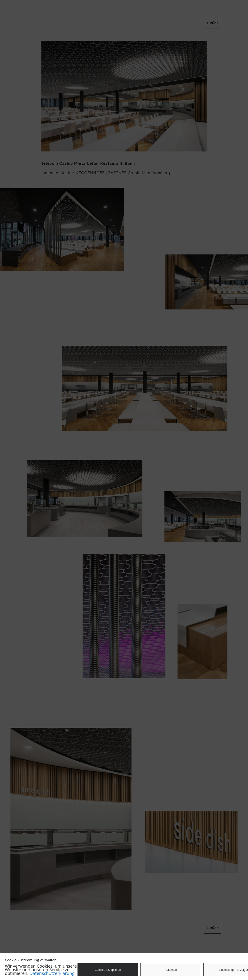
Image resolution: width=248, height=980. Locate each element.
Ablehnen (171, 970)
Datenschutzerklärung (52, 973)
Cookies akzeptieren (108, 970)
